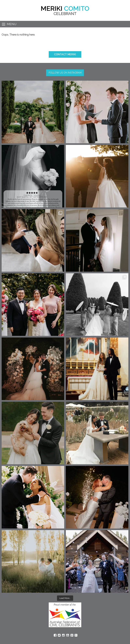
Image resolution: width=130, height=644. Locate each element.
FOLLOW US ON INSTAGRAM (65, 73)
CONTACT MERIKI (65, 54)
